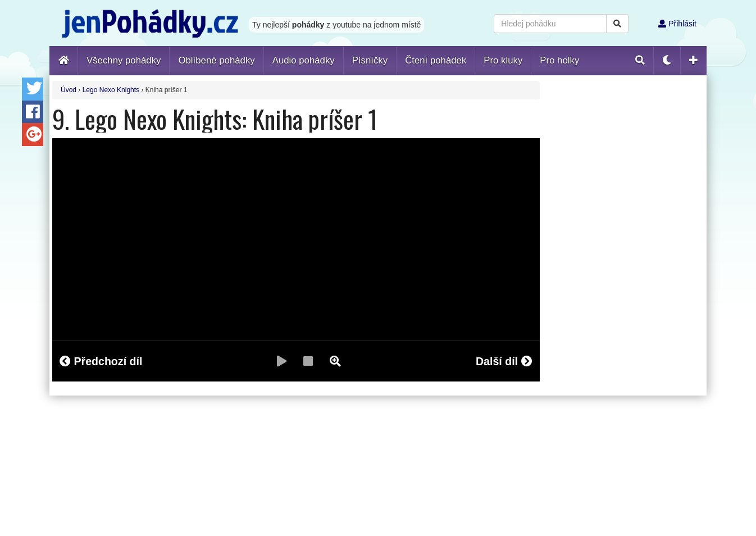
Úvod (69, 90)
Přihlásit (677, 24)
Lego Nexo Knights (111, 90)
